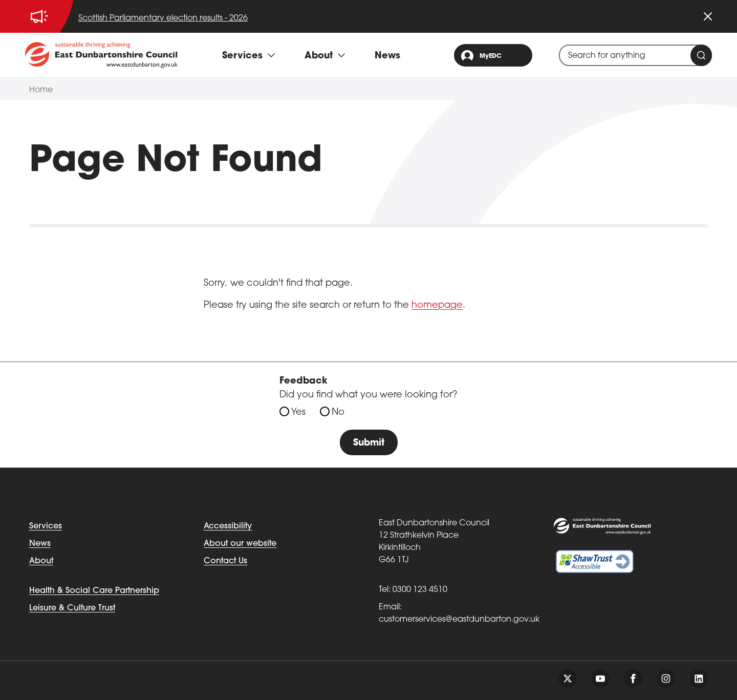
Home (41, 90)
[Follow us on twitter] (568, 678)
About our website (240, 544)
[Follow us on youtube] (600, 678)
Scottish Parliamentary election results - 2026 (163, 18)
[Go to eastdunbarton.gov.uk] (101, 55)
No (338, 412)
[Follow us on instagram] (666, 678)
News (387, 56)
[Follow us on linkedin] (699, 678)
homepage (437, 305)
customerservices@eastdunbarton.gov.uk (459, 620)
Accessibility (228, 526)
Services (46, 526)
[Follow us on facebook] (633, 678)
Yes (298, 412)
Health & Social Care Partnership (94, 591)
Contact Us (225, 561)
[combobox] (635, 55)
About (41, 561)
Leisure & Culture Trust (72, 608)
